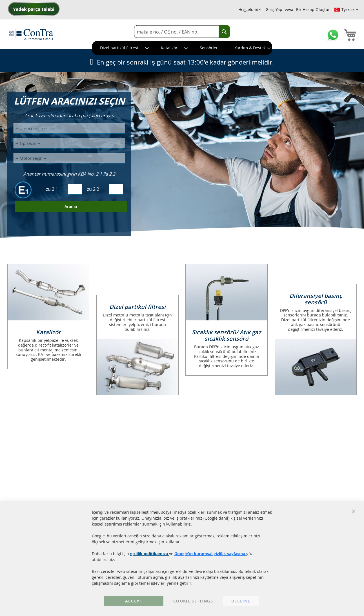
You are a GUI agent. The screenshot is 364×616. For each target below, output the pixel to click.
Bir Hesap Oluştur (313, 9)
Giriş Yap (274, 9)
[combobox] (182, 32)
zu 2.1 (52, 189)
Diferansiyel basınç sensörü (316, 299)
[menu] (182, 48)
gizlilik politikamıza (150, 554)
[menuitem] (121, 48)
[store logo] (31, 34)
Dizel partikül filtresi (137, 307)
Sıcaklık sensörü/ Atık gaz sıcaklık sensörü (227, 335)
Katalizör (48, 332)
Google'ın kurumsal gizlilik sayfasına (210, 554)
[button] (346, 10)
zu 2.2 (93, 189)
